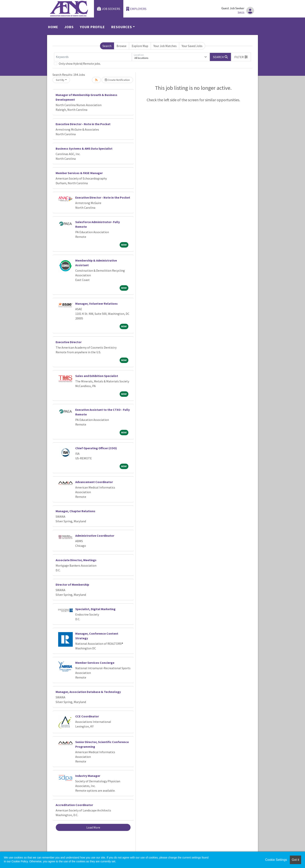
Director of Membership (72, 584)
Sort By (60, 80)
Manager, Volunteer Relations (96, 304)
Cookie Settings (276, 860)
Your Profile (92, 27)
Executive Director (69, 342)
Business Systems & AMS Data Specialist (84, 148)
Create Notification (117, 80)
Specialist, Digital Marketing (95, 609)
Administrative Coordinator (95, 536)
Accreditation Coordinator (74, 805)
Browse (121, 46)
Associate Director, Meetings (76, 560)
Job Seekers (109, 9)
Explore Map (140, 46)
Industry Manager (88, 776)
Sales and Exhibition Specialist (97, 376)
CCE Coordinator (87, 716)
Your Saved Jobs (192, 46)
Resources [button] (122, 27)
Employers (136, 9)
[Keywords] (93, 57)
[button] (241, 57)
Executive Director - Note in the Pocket (83, 124)
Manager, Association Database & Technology (88, 692)
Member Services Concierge (95, 663)
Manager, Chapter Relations (75, 511)
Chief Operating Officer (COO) (96, 448)
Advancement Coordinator (94, 482)
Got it (295, 860)
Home (53, 27)
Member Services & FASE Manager (79, 173)
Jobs (69, 27)
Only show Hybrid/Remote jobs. (80, 64)
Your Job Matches (165, 46)
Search (107, 46)
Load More (93, 827)
